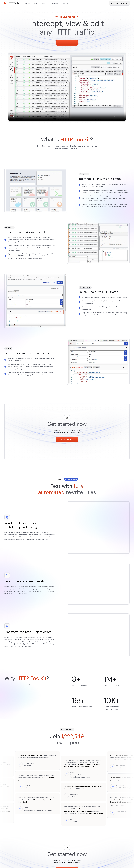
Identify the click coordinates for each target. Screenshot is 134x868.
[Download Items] (119, 3)
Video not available (67, 88)
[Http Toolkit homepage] (12, 3)
